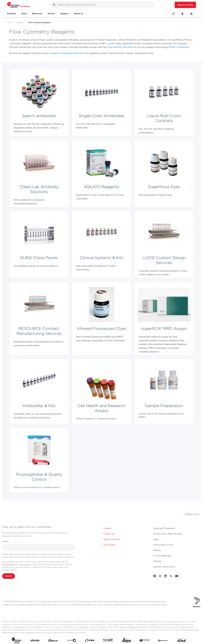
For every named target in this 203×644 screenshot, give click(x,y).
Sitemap (157, 561)
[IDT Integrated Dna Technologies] (108, 641)
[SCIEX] (181, 641)
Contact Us (109, 534)
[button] (54, 5)
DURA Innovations (179, 47)
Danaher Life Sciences (164, 567)
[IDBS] (90, 641)
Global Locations (112, 539)
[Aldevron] (53, 641)
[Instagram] (160, 577)
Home (10, 22)
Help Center (109, 545)
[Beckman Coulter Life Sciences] (19, 5)
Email (5, 542)
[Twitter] (171, 577)
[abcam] (35, 641)
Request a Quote (185, 5)
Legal (156, 539)
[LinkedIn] (166, 577)
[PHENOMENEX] (163, 641)
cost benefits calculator (120, 47)
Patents (157, 550)
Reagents (20, 22)
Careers (107, 528)
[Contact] (173, 14)
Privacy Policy (9, 564)
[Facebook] (155, 577)
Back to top (192, 514)
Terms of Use (25, 564)
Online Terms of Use (163, 545)
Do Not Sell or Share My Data (168, 534)
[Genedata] (71, 641)
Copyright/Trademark (164, 528)
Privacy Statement (162, 556)
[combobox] (102, 5)
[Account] (182, 14)
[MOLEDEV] (144, 641)
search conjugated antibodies (69, 53)
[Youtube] (177, 577)
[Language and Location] (191, 14)
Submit (9, 576)
